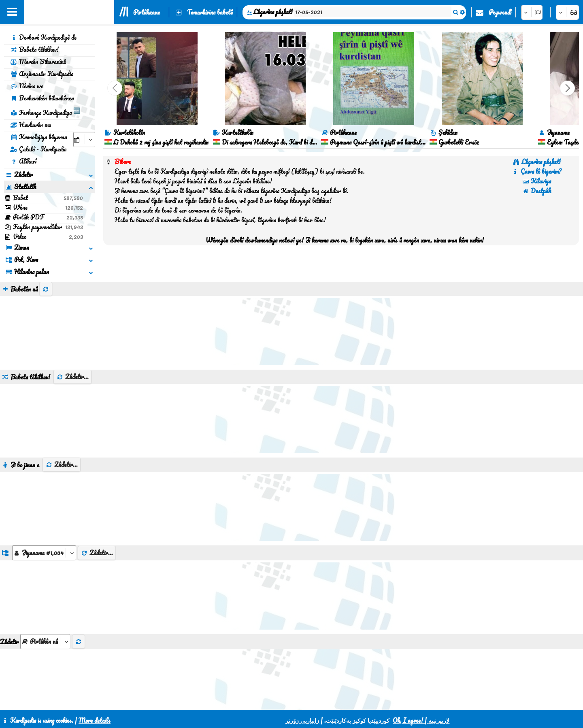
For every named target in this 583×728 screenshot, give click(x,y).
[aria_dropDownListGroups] (44, 553)
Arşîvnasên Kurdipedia (42, 74)
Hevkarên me (31, 125)
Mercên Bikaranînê (38, 62)
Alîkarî (23, 161)
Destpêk (536, 191)
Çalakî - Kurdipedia (38, 149)
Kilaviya (536, 181)
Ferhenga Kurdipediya (45, 111)
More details (95, 720)
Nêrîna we (27, 86)
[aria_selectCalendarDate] (84, 139)
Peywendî (500, 12)
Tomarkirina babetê (210, 12)
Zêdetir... (72, 377)
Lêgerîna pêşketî (273, 12)
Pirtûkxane (147, 12)
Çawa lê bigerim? (537, 171)
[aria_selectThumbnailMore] (45, 642)
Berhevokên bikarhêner (42, 98)
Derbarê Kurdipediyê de (43, 37)
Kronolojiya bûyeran (39, 137)
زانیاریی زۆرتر (302, 720)
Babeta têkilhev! (34, 49)
